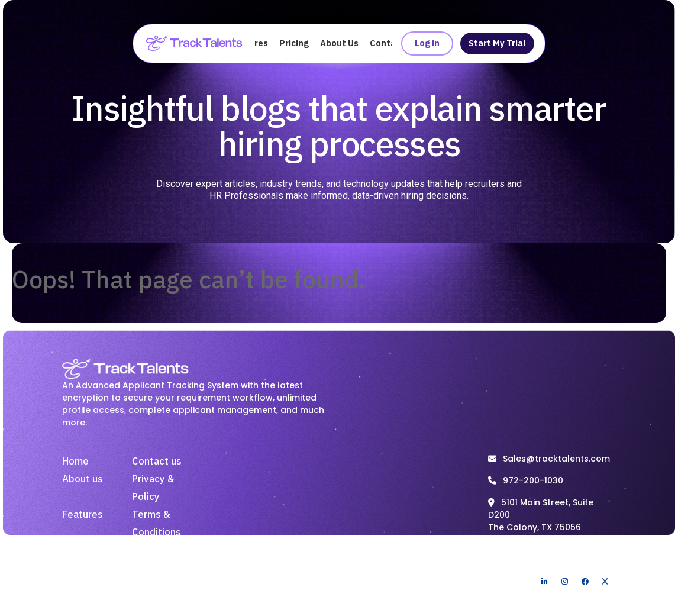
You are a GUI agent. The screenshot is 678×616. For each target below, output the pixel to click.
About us (83, 479)
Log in (427, 43)
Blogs (145, 550)
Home (75, 462)
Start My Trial (497, 43)
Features (83, 515)
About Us (339, 43)
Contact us (157, 462)
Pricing (294, 43)
